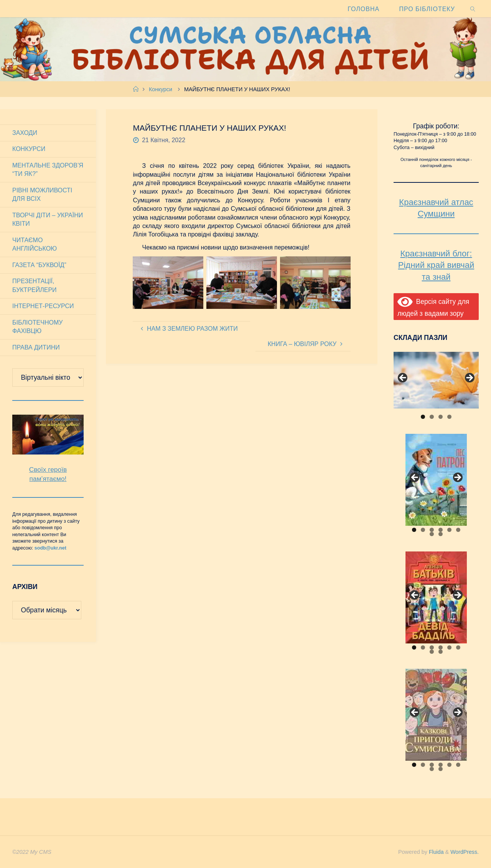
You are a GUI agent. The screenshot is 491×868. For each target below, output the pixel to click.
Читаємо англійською (35, 244)
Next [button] (469, 378)
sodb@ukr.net (50, 548)
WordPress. (464, 852)
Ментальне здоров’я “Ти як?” (48, 170)
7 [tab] (432, 534)
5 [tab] (449, 530)
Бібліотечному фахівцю (37, 327)
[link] (473, 9)
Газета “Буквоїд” (39, 265)
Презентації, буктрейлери (35, 285)
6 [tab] (458, 530)
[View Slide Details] (436, 380)
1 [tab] (423, 417)
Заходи (25, 133)
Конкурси (161, 89)
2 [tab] (432, 417)
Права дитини (36, 347)
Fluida (435, 852)
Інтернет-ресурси (43, 306)
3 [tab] (441, 417)
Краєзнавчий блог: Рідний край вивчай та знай (436, 265)
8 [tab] (441, 534)
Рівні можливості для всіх (42, 194)
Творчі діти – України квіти (48, 219)
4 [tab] (449, 417)
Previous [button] (403, 378)
